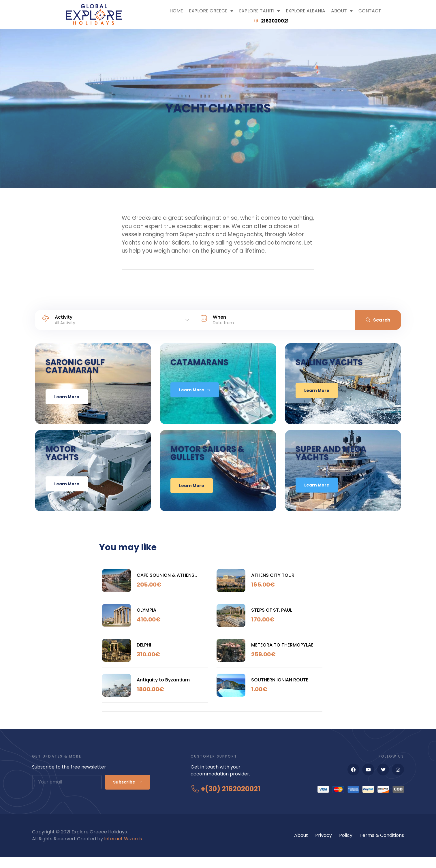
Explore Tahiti (260, 11)
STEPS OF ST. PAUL (272, 621)
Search (378, 320)
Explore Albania (306, 11)
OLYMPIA (146, 621)
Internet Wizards (123, 850)
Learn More (198, 401)
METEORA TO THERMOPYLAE (282, 656)
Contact (370, 11)
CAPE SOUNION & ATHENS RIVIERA (166, 586)
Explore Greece (211, 11)
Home (176, 11)
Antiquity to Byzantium (163, 691)
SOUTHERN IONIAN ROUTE (280, 691)
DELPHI (144, 656)
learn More (62, 400)
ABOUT (342, 11)
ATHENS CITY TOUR (273, 586)
